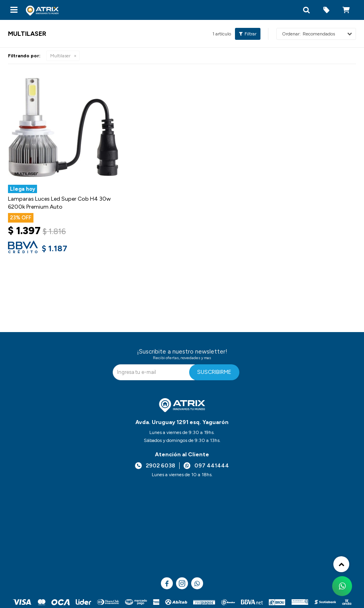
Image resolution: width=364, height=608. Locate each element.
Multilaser (60, 56)
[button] (306, 10)
